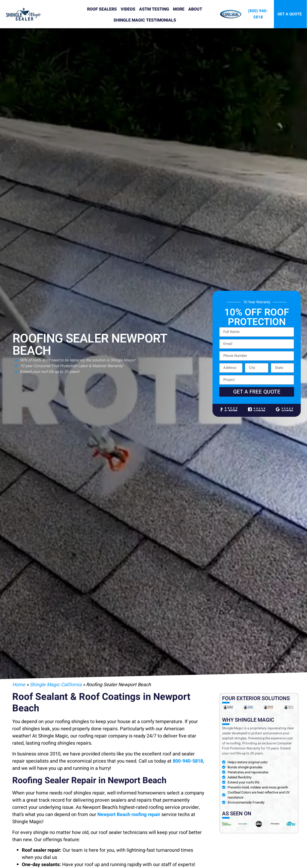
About (195, 9)
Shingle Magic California (56, 685)
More (179, 9)
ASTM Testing (154, 9)
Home (19, 685)
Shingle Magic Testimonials (145, 20)
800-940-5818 (188, 761)
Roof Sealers (102, 9)
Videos (128, 9)
